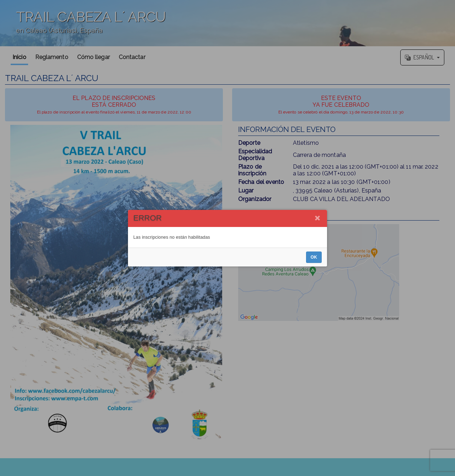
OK (314, 257)
